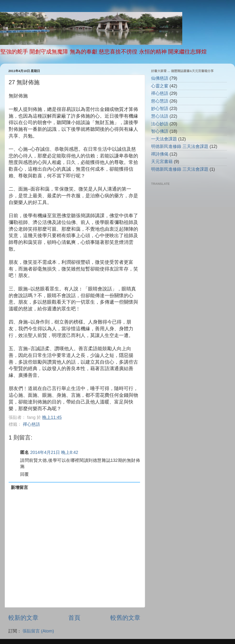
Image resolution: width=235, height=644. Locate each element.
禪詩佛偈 (160, 154)
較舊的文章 (125, 618)
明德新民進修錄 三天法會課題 (180, 146)
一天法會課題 (164, 139)
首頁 (74, 618)
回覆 (24, 474)
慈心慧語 (160, 101)
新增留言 (19, 488)
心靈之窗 (160, 86)
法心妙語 (160, 124)
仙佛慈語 (160, 78)
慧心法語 (160, 116)
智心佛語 (160, 131)
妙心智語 (160, 108)
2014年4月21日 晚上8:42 (54, 452)
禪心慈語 (31, 424)
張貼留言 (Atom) (38, 631)
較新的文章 (23, 618)
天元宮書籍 (162, 162)
